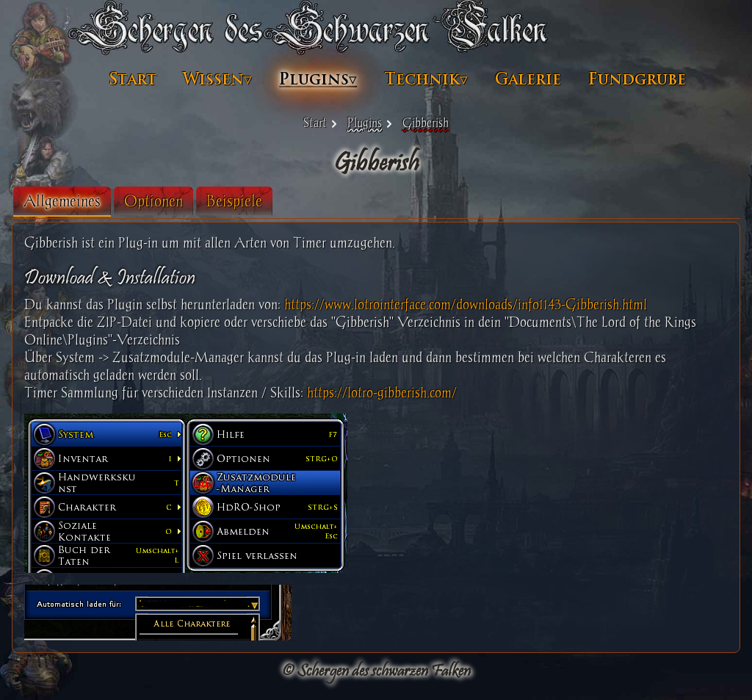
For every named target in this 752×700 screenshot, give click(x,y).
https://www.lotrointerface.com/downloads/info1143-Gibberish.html (466, 304)
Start (133, 79)
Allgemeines (62, 201)
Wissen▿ (217, 79)
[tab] (62, 202)
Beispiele (234, 201)
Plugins (365, 123)
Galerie (528, 79)
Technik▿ (426, 79)
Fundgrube (637, 79)
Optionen (153, 201)
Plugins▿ (318, 79)
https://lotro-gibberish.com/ (382, 393)
